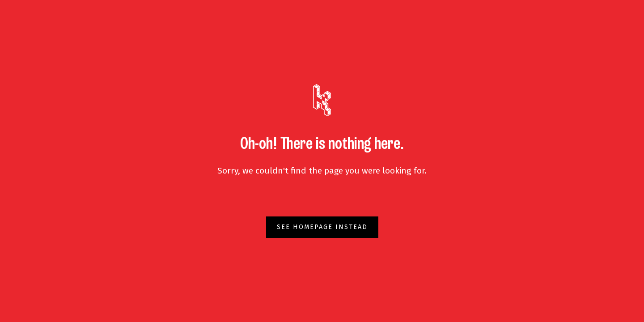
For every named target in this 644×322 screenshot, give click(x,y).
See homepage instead (322, 227)
